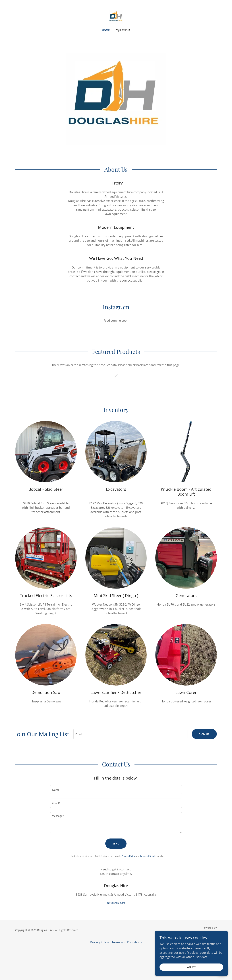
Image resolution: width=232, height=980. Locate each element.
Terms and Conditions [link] (127, 942)
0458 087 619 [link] (116, 903)
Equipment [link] (123, 30)
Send (116, 843)
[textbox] (130, 734)
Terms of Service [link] (148, 856)
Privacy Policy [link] (128, 856)
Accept (191, 967)
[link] (116, 17)
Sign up (204, 734)
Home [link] (106, 30)
